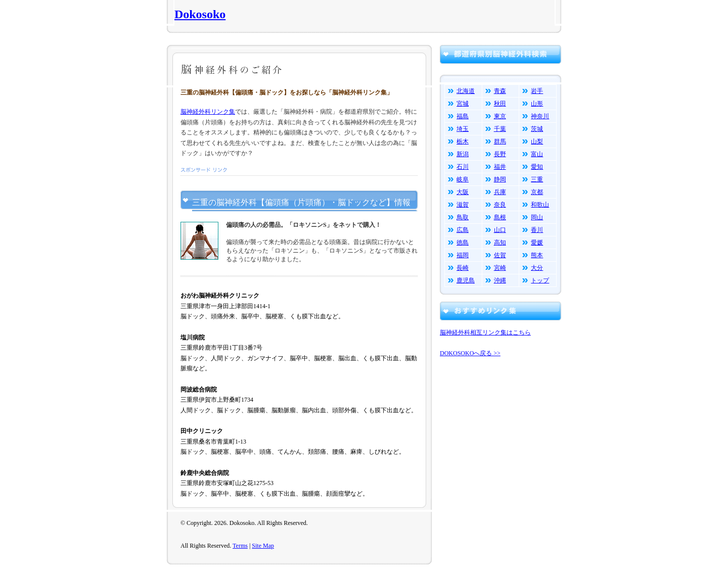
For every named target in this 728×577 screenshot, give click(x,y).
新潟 (463, 154)
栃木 (463, 141)
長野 (500, 154)
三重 (537, 179)
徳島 (463, 243)
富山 (537, 154)
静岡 (500, 179)
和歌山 (540, 205)
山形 (537, 104)
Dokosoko (200, 14)
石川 (463, 167)
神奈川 (540, 116)
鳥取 (463, 217)
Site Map (263, 546)
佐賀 (500, 255)
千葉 (500, 129)
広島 (463, 230)
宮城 (463, 104)
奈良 (500, 205)
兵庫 (500, 192)
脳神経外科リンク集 (208, 112)
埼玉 (463, 129)
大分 (537, 268)
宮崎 (500, 268)
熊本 (537, 255)
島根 (500, 217)
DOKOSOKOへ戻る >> (470, 353)
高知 (500, 243)
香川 (537, 230)
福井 (500, 167)
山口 (500, 230)
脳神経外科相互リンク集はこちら (485, 332)
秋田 (500, 104)
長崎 (463, 268)
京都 (537, 192)
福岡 (463, 255)
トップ (540, 280)
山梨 (537, 141)
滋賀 (463, 205)
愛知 (537, 167)
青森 (500, 91)
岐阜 (463, 179)
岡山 (537, 217)
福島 (463, 116)
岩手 (537, 91)
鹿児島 (466, 280)
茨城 (537, 129)
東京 (500, 116)
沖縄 (500, 280)
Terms (240, 546)
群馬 (500, 141)
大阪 (463, 192)
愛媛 (537, 243)
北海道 (466, 91)
